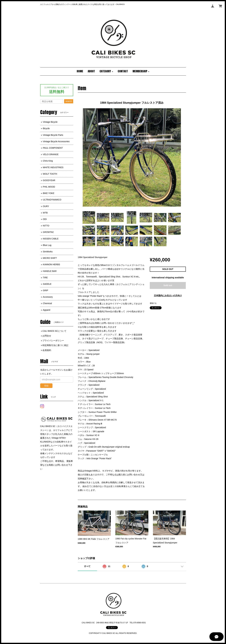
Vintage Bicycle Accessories (56, 141)
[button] (106, 71)
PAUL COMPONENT (53, 148)
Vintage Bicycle (50, 122)
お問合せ (47, 336)
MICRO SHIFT (50, 258)
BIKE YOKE (48, 193)
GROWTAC (48, 232)
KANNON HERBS (51, 264)
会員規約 (47, 350)
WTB (45, 213)
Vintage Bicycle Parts (53, 135)
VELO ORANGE (51, 154)
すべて (87, 566)
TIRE (45, 278)
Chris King (48, 161)
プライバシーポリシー (53, 341)
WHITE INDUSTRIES (53, 167)
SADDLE (47, 284)
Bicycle (46, 128)
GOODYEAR (49, 180)
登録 (46, 386)
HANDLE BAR (50, 271)
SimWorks (48, 252)
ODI (45, 219)
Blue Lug (47, 245)
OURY (46, 206)
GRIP (45, 290)
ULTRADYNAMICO (52, 200)
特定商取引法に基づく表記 (55, 345)
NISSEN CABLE (51, 239)
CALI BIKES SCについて (54, 331)
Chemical (47, 303)
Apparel (46, 310)
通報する (153, 303)
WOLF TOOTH (50, 174)
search (69, 101)
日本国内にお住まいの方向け (168, 296)
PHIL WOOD (49, 187)
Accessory (48, 297)
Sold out (168, 285)
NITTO (46, 226)
